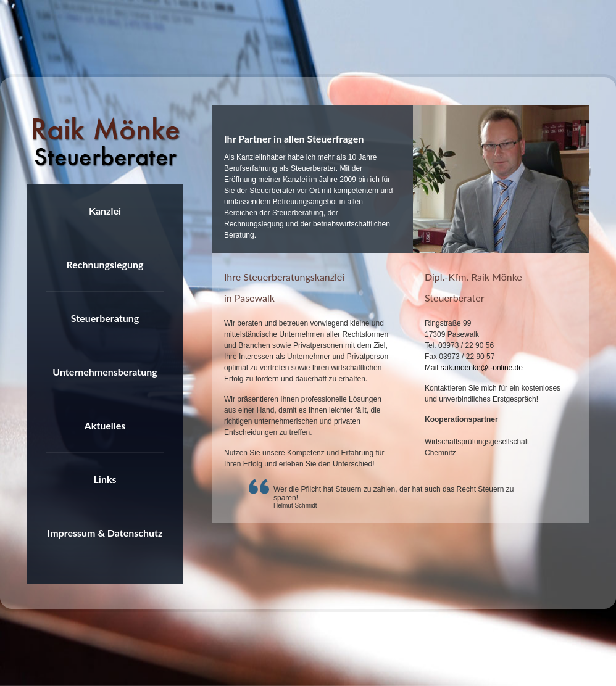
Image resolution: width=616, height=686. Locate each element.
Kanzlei (105, 211)
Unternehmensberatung (105, 372)
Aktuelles (105, 425)
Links (105, 479)
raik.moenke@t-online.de (481, 368)
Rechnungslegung (105, 264)
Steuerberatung (105, 318)
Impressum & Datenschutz (105, 533)
